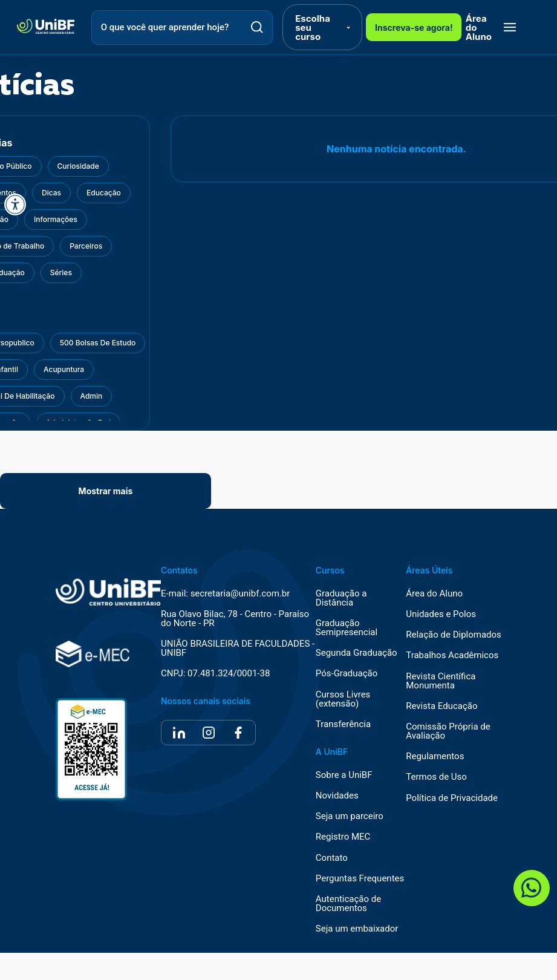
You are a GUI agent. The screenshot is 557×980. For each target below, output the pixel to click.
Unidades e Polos (441, 614)
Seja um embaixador (357, 929)
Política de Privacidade (452, 798)
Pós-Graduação (347, 674)
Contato (332, 858)
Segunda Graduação (357, 653)
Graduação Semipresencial (347, 628)
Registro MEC (343, 837)
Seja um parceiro (350, 816)
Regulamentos (435, 756)
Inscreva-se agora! (414, 28)
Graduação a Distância (341, 598)
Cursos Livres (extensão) (343, 699)
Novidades (337, 796)
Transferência (343, 724)
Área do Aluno (479, 28)
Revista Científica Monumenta (441, 681)
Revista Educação (441, 706)
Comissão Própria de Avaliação (448, 731)
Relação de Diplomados (454, 635)
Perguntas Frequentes (360, 879)
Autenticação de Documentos (348, 904)
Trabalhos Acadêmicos (452, 655)
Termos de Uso (436, 777)
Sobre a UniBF (344, 775)
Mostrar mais (106, 491)
